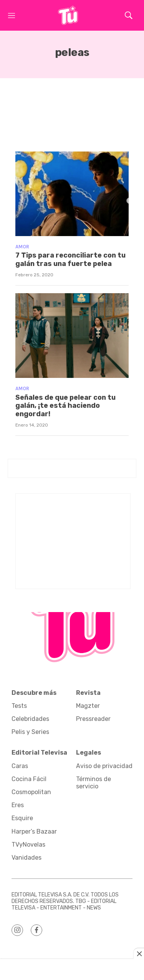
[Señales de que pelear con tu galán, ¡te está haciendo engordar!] (72, 336)
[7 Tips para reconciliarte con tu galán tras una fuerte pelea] (72, 194)
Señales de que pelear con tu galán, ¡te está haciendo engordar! (65, 406)
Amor (22, 247)
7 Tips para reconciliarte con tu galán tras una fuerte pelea (70, 259)
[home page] (68, 15)
